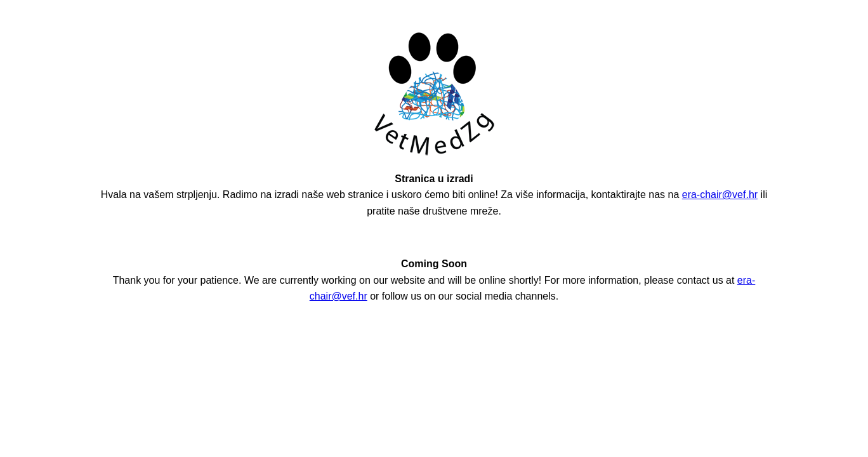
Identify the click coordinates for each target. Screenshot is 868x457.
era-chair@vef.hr (720, 195)
